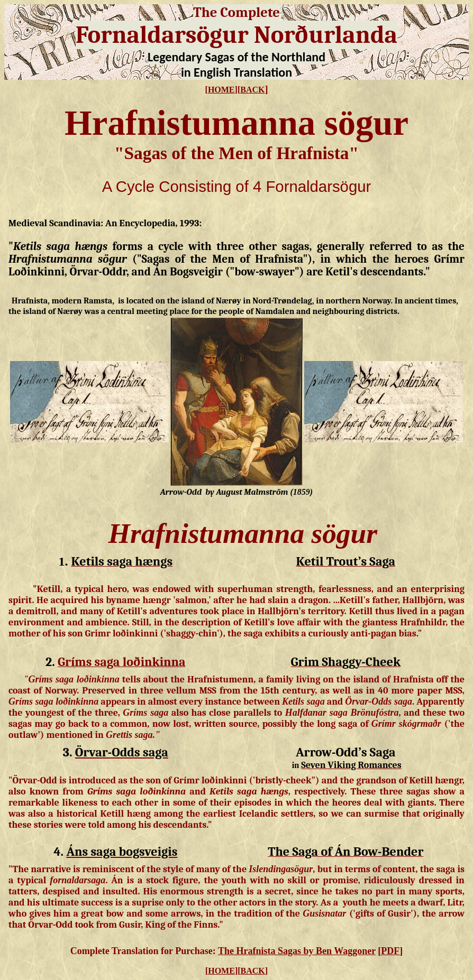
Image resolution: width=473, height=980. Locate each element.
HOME (221, 90)
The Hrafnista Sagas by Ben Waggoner (297, 951)
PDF (390, 951)
